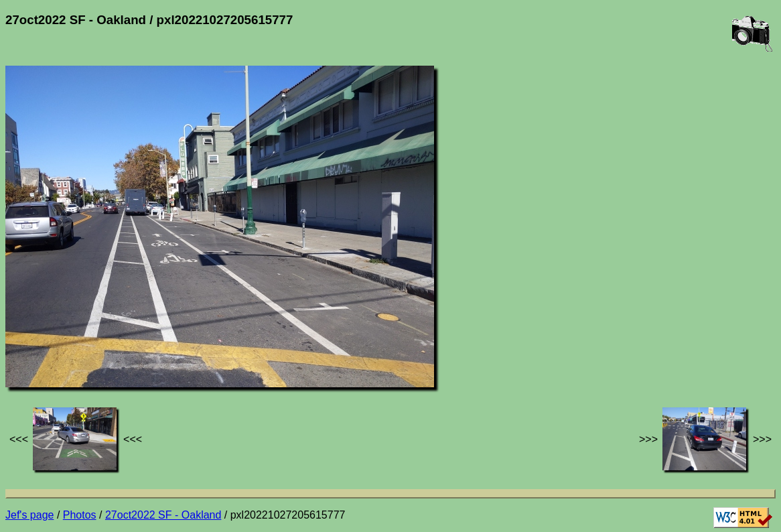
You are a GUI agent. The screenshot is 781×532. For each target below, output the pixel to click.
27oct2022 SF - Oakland (163, 515)
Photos (80, 515)
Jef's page (29, 515)
